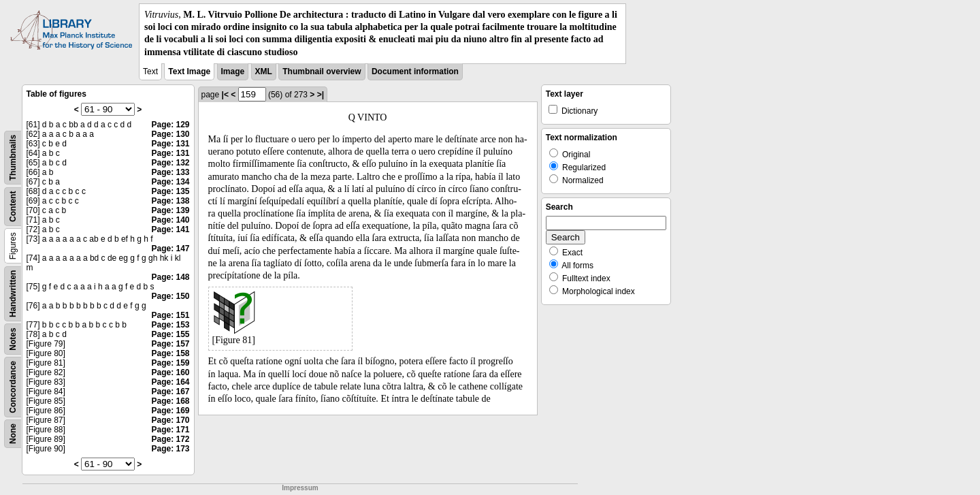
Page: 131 (170, 144)
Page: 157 (170, 344)
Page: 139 (170, 210)
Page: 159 (170, 363)
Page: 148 (170, 277)
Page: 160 (170, 372)
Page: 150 (170, 296)
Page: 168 (170, 401)
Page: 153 (170, 325)
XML (264, 71)
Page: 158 (170, 353)
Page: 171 (170, 430)
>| (321, 95)
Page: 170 (170, 420)
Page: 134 (170, 182)
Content (13, 206)
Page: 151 (170, 315)
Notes (13, 339)
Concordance (13, 387)
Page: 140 (170, 220)
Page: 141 (170, 229)
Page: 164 (170, 382)
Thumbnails (13, 158)
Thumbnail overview (322, 71)
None (13, 434)
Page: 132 (170, 163)
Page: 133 (170, 172)
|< (225, 95)
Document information (415, 71)
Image (233, 71)
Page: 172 (170, 439)
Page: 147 (170, 249)
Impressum (300, 488)
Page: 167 (170, 392)
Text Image (189, 71)
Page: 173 (170, 449)
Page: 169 (170, 411)
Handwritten (13, 293)
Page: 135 (170, 191)
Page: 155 (170, 334)
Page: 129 (170, 125)
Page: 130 (170, 134)
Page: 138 (170, 201)
